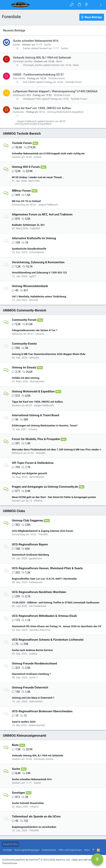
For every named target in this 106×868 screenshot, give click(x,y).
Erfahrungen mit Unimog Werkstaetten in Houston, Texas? (45, 426)
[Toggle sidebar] (101, 5)
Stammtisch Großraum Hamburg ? (31, 674)
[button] (6, 5)
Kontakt (8, 850)
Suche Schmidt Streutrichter (28, 803)
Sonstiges (18, 793)
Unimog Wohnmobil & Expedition (65, 112)
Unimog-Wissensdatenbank (30, 286)
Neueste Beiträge (14, 30)
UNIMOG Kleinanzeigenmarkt (25, 735)
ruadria (33, 654)
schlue (37, 157)
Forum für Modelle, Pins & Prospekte (36, 439)
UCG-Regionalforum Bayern (30, 544)
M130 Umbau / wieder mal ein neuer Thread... (38, 177)
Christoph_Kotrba (23, 61)
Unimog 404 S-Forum (26, 167)
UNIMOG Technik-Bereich (22, 133)
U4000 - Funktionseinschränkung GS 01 (38, 75)
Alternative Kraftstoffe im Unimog (34, 238)
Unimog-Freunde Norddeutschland (34, 663)
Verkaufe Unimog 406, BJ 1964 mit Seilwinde (42, 58)
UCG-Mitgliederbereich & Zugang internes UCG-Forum (42, 531)
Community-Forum (24, 320)
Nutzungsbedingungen (27, 850)
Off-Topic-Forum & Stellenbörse (33, 463)
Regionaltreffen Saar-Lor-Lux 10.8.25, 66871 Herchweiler (44, 579)
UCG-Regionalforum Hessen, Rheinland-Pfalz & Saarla (47, 568)
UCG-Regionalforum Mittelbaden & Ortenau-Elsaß (44, 616)
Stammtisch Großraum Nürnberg (30, 555)
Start (87, 850)
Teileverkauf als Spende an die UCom (36, 816)
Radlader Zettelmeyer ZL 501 (28, 225)
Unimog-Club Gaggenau (27, 520)
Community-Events (24, 344)
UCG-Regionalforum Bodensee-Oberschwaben (42, 711)
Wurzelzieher (37, 381)
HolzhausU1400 (22, 95)
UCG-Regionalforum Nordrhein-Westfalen (39, 592)
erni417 (34, 677)
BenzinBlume (37, 477)
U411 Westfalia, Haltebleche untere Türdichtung (39, 297)
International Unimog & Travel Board (36, 415)
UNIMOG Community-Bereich (25, 310)
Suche (48, 45)
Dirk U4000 (19, 78)
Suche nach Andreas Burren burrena (32, 650)
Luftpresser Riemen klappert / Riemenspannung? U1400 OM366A (55, 91)
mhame (40, 334)
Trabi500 (35, 228)
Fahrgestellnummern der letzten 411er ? (35, 330)
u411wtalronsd (37, 606)
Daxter (17, 45)
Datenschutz (49, 850)
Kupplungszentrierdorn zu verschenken (34, 827)
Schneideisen (37, 252)
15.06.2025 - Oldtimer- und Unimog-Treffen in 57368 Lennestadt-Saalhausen (56, 603)
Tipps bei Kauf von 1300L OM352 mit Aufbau (42, 108)
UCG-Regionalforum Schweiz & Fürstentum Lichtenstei (48, 640)
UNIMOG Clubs (14, 511)
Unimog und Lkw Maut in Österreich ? (33, 698)
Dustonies (19, 112)
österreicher (36, 701)
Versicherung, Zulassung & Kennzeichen (38, 262)
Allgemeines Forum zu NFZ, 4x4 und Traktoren (42, 214)
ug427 (33, 276)
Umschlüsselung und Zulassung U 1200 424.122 (39, 273)
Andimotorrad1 (37, 725)
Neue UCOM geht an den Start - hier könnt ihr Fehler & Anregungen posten (54, 497)
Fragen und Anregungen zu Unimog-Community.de (45, 487)
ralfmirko (34, 358)
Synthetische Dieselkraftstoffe (29, 249)
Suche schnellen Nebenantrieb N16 (36, 41)
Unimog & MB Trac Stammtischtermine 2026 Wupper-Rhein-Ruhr (49, 354)
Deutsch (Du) (10, 844)
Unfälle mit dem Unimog (26, 378)
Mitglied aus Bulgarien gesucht (30, 473)
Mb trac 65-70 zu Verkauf (26, 201)
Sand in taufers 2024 (24, 722)
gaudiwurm (35, 558)
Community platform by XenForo (36, 860)
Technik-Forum (56, 78)
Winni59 (34, 300)
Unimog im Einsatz (24, 367)
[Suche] (94, 5)
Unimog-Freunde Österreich (30, 687)
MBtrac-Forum (21, 191)
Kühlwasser (36, 582)
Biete (59, 61)
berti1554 (34, 181)
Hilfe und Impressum (70, 850)
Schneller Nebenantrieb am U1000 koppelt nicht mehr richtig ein (48, 153)
